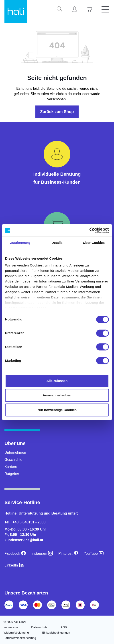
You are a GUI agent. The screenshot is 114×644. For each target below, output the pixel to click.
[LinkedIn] (14, 565)
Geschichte (13, 460)
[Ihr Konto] (76, 10)
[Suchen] (61, 10)
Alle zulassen (57, 381)
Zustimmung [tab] (20, 243)
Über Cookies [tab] (94, 243)
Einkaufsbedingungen (56, 633)
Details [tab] (57, 243)
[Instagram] (42, 554)
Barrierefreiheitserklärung (20, 638)
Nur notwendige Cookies (57, 410)
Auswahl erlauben (57, 395)
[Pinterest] (68, 554)
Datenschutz (39, 627)
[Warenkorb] (91, 10)
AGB (64, 627)
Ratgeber (12, 474)
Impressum (11, 627)
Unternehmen (15, 452)
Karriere (11, 467)
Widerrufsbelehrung (16, 633)
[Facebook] (15, 554)
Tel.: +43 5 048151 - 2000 (25, 522)
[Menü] (106, 10)
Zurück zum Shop (57, 112)
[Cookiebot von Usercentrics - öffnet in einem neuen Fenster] (89, 230)
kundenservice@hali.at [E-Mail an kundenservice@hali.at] (24, 540)
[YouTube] (94, 554)
